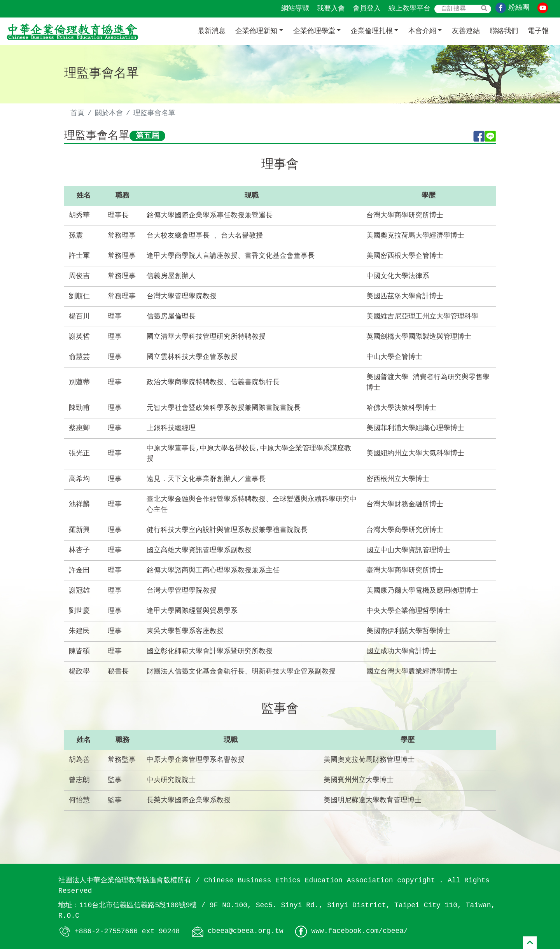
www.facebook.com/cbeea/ (359, 932)
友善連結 (466, 31)
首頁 (77, 113)
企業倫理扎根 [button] (372, 31)
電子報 (538, 31)
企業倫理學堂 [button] (314, 31)
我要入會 (331, 9)
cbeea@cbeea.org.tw (245, 932)
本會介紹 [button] (422, 31)
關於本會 (109, 113)
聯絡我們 (504, 31)
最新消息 (212, 31)
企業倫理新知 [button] (256, 31)
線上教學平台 (409, 9)
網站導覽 (295, 9)
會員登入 (367, 9)
